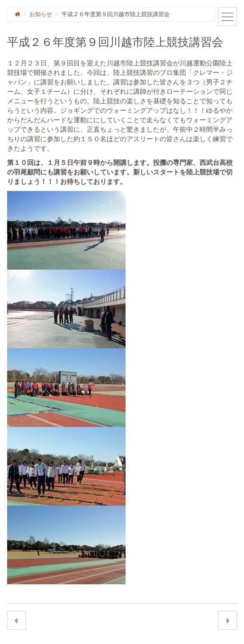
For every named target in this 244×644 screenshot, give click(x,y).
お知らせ (41, 14)
